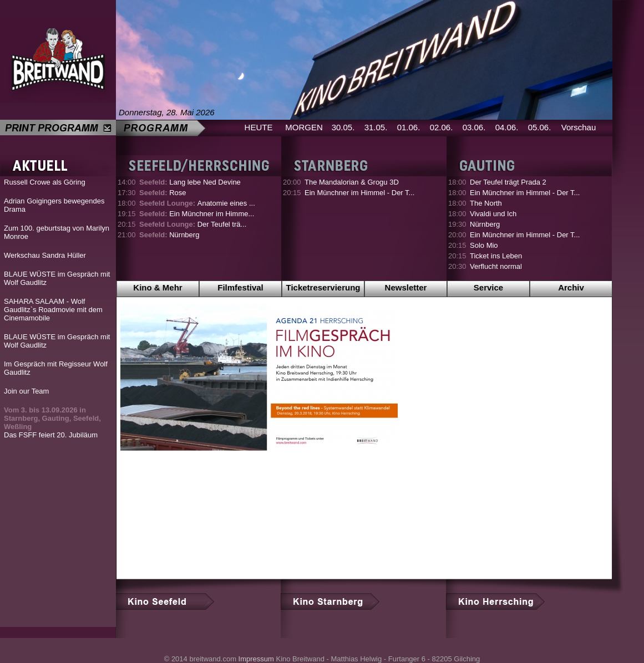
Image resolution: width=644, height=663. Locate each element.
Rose (163, 193)
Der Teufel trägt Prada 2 (508, 182)
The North (486, 203)
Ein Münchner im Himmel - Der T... (359, 193)
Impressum (256, 659)
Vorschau (579, 127)
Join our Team (26, 391)
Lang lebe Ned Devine (190, 182)
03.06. (474, 127)
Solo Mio (484, 245)
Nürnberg (169, 235)
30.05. (343, 127)
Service (488, 287)
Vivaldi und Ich (493, 214)
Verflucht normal (496, 266)
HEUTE (259, 127)
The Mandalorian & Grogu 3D (352, 182)
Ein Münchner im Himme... (197, 214)
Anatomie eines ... (197, 203)
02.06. (442, 127)
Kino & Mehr (158, 287)
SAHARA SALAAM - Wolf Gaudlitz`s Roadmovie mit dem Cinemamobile (53, 310)
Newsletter (406, 287)
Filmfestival (240, 287)
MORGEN (304, 127)
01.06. (409, 127)
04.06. (507, 127)
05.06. (540, 127)
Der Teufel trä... (193, 224)
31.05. (376, 127)
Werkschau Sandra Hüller (45, 255)
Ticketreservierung (323, 287)
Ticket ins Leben (496, 256)
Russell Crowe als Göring (45, 182)
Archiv (571, 287)
